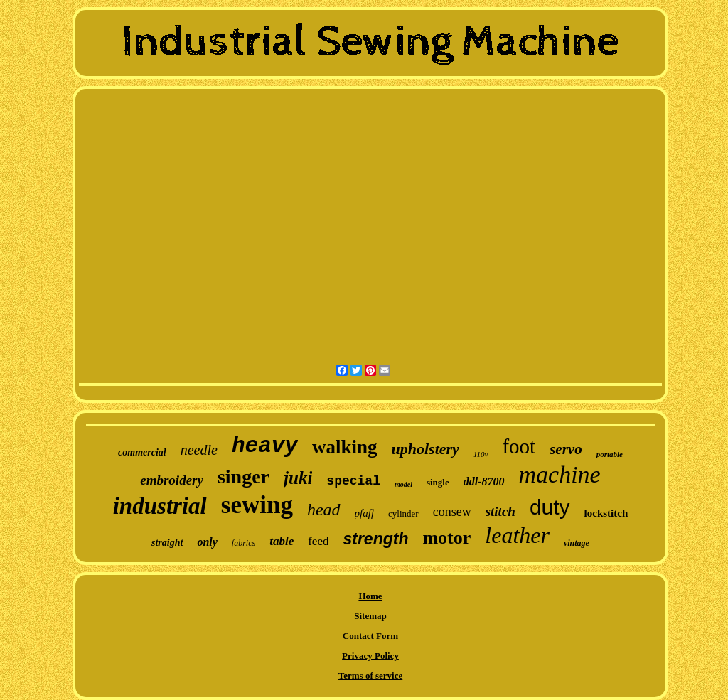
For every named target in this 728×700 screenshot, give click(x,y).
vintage (577, 543)
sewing (257, 505)
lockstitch (606, 513)
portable (610, 454)
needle (199, 450)
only (207, 542)
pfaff (365, 513)
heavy (265, 446)
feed (318, 541)
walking (345, 447)
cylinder (403, 513)
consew (452, 512)
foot (519, 446)
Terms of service (371, 675)
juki (298, 478)
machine (560, 474)
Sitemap (370, 616)
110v (481, 454)
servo (566, 449)
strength (375, 539)
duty (550, 507)
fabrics (243, 543)
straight (167, 543)
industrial (160, 506)
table (282, 541)
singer (243, 476)
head (324, 510)
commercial (142, 452)
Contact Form (370, 636)
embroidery (172, 480)
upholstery (425, 449)
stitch (500, 511)
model (403, 484)
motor (446, 538)
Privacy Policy (370, 656)
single (438, 482)
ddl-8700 (484, 481)
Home (370, 596)
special (353, 481)
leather (517, 535)
